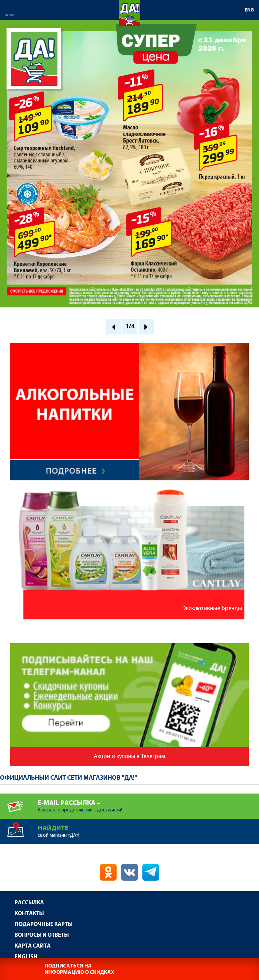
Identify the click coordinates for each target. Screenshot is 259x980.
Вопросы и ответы (42, 935)
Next (146, 327)
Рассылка (29, 903)
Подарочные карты (44, 924)
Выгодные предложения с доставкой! (148, 803)
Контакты (29, 914)
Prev (113, 327)
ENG (249, 10)
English (26, 957)
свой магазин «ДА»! (148, 828)
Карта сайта (33, 946)
